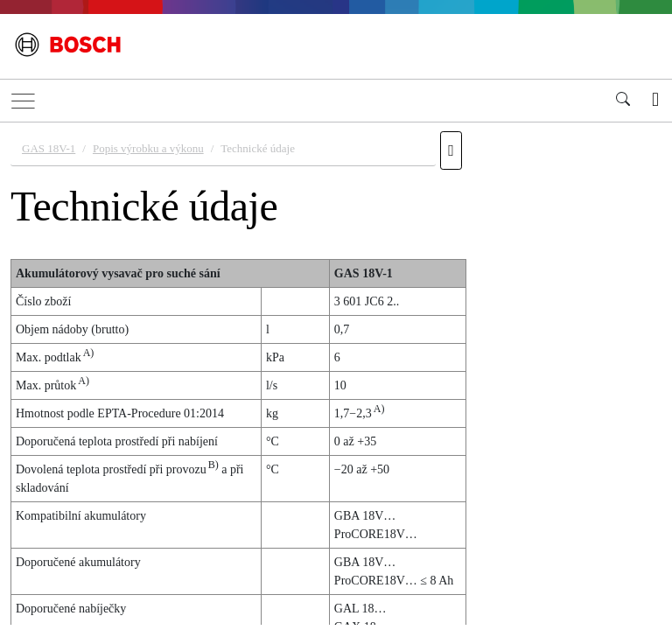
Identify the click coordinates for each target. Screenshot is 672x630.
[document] (336, 374)
